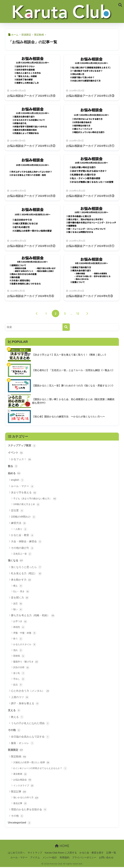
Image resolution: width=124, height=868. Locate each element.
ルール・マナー (23, 487)
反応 (18, 604)
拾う (18, 639)
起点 (18, 685)
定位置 (17, 511)
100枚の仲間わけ (23, 517)
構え (18, 586)
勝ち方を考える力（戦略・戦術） (33, 616)
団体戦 (19, 657)
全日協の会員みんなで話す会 (30, 738)
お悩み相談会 (23, 781)
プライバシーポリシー (84, 858)
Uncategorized (20, 823)
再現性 (19, 628)
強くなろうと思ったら (26, 568)
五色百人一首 (23, 554)
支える (15, 711)
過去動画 (20, 775)
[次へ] (87, 313)
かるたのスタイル (25, 645)
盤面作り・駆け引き (26, 662)
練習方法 (19, 524)
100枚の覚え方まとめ (27, 505)
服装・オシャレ (23, 744)
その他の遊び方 (23, 548)
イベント (16, 453)
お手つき (20, 622)
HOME (62, 847)
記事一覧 (111, 854)
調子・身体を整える (25, 704)
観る (13, 466)
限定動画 (19, 758)
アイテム (35, 858)
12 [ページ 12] (78, 313)
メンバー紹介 (50, 858)
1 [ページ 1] (46, 313)
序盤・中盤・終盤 (25, 634)
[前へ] (37, 313)
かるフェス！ (21, 460)
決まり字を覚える (24, 493)
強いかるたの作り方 (26, 799)
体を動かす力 (21, 580)
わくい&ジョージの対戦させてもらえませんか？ (40, 769)
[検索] (66, 327)
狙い (18, 610)
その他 (15, 731)
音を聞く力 (20, 598)
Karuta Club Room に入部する (61, 854)
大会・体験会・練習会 (26, 542)
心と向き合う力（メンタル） (30, 691)
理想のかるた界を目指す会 (29, 811)
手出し (19, 680)
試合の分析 (21, 668)
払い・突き (21, 592)
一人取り (20, 530)
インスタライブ (24, 786)
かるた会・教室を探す (92, 854)
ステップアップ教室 (23, 446)
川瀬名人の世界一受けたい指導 (32, 764)
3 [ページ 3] (65, 313)
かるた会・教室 (23, 536)
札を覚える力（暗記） (26, 574)
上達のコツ (20, 698)
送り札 (19, 674)
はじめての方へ (16, 854)
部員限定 (16, 751)
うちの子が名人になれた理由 (30, 724)
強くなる (16, 561)
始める (15, 473)
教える (17, 718)
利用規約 (65, 858)
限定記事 (19, 793)
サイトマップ (35, 854)
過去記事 (20, 804)
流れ (18, 651)
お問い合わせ (106, 858)
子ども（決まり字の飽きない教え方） (35, 499)
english (18, 480)
